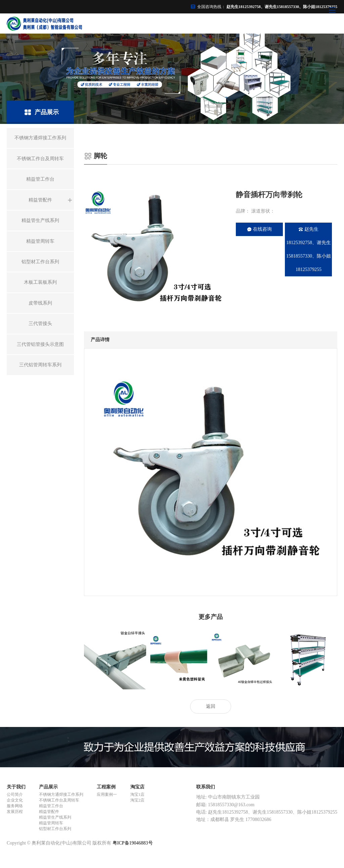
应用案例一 (107, 794)
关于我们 (16, 787)
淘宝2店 (137, 800)
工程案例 (106, 787)
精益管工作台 (51, 806)
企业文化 (15, 800)
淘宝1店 (137, 794)
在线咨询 (260, 229)
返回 (211, 706)
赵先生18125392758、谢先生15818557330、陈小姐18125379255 (309, 249)
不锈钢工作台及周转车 (59, 800)
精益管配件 (49, 812)
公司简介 (15, 794)
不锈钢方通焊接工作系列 (61, 794)
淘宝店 (137, 787)
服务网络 (15, 806)
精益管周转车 (51, 823)
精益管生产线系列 (55, 817)
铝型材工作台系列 (55, 829)
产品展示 (48, 787)
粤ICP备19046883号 (133, 843)
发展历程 (15, 812)
